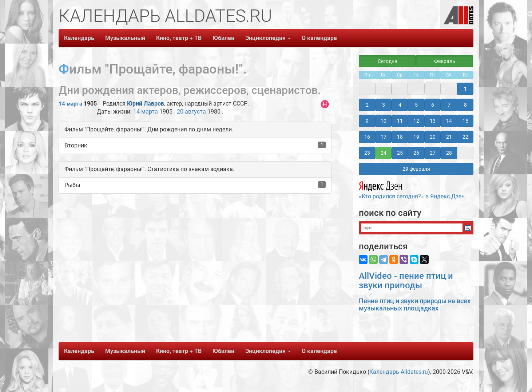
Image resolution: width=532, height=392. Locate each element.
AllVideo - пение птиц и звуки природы (406, 281)
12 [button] (416, 121)
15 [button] (465, 121)
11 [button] (400, 121)
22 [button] (465, 137)
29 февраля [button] (416, 169)
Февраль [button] (445, 61)
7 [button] (449, 105)
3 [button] (384, 105)
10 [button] (384, 121)
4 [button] (400, 105)
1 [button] (465, 89)
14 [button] (449, 121)
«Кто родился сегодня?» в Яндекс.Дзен (412, 189)
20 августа (191, 112)
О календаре (319, 38)
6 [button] (433, 105)
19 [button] (416, 137)
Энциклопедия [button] (268, 38)
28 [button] (449, 153)
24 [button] (384, 153)
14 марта (70, 104)
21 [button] (449, 137)
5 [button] (416, 105)
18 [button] (400, 137)
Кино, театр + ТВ (179, 38)
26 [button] (416, 153)
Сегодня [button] (388, 61)
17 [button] (384, 137)
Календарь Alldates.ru (399, 372)
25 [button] (400, 153)
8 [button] (465, 105)
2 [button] (367, 105)
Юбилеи (223, 38)
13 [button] (433, 121)
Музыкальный (125, 38)
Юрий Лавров (146, 104)
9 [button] (367, 121)
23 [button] (367, 153)
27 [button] (433, 153)
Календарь (79, 38)
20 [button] (433, 137)
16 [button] (367, 137)
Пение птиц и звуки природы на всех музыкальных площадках (415, 304)
